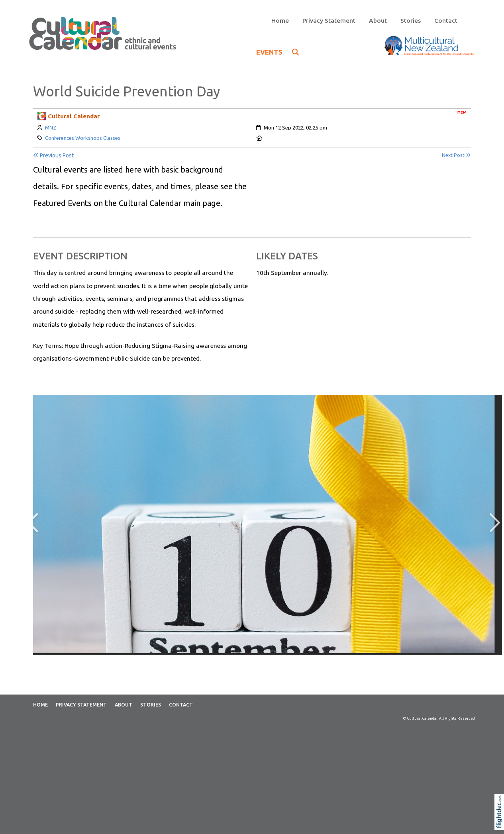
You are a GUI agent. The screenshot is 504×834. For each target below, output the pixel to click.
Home (280, 21)
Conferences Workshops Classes (83, 138)
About (378, 21)
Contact (446, 21)
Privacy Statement (329, 21)
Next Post (456, 155)
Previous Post (53, 155)
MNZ (51, 128)
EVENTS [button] (277, 52)
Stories (411, 21)
